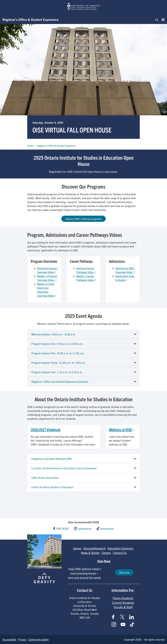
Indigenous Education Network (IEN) (52, 459)
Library (77, 548)
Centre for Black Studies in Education (52, 487)
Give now (124, 572)
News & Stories (90, 553)
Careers (106, 553)
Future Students (123, 598)
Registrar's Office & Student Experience (57, 146)
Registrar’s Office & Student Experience (30, 19)
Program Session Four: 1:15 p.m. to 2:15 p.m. (57, 372)
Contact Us (120, 553)
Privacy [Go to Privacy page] (22, 639)
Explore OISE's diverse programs (83, 219)
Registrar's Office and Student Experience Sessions (60, 382)
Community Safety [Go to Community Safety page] (38, 639)
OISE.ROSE (62, 529)
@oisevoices (85, 529)
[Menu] (162, 20)
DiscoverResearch (95, 548)
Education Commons (121, 548)
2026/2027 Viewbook (46, 429)
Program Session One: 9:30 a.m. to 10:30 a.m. (57, 344)
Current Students (123, 603)
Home (30, 146)
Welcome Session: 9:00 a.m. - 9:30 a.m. (53, 334)
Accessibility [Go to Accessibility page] (9, 639)
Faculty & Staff (123, 607)
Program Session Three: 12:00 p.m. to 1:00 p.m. (58, 363)
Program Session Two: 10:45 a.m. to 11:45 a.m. (58, 353)
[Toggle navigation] (156, 20)
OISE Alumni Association (45, 478)
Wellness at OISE (122, 429)
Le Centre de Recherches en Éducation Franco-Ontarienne (64, 468)
